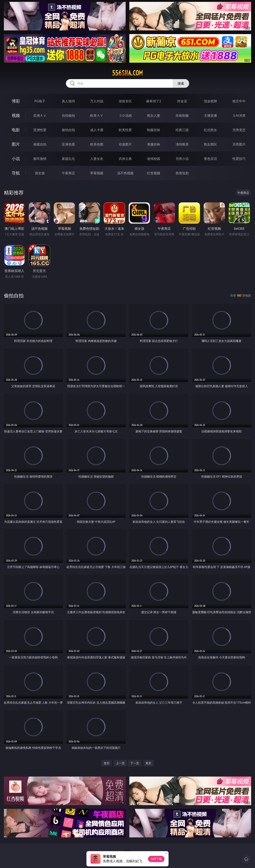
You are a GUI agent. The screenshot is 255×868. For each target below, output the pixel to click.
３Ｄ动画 (125, 115)
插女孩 (40, 173)
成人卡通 (97, 130)
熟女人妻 (154, 115)
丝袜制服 (182, 115)
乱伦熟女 (210, 130)
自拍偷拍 (68, 115)
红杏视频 (154, 173)
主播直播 (210, 115)
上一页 (120, 763)
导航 (16, 173)
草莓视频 (97, 173)
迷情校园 (154, 159)
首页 (107, 763)
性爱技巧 (239, 159)
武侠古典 (125, 159)
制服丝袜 (154, 130)
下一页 (135, 763)
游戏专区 (125, 101)
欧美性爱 (125, 130)
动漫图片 (125, 144)
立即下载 (156, 859)
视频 (16, 115)
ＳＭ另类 (239, 115)
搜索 (181, 83)
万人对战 (97, 101)
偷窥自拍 (40, 144)
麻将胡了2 (154, 101)
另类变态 (239, 130)
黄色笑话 (210, 159)
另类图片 (239, 144)
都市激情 (40, 159)
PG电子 (40, 101)
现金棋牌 (210, 101)
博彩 (16, 101)
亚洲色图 (68, 144)
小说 (16, 159)
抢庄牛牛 (239, 101)
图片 (16, 144)
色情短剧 (182, 173)
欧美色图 (97, 144)
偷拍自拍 (68, 130)
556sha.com (127, 73)
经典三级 (182, 130)
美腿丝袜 (154, 144)
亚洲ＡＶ (40, 115)
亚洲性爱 (40, 130)
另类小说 (182, 159)
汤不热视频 (125, 173)
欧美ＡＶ (97, 115)
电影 (16, 130)
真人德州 (68, 101)
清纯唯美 (182, 144)
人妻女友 (97, 159)
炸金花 (182, 101)
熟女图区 (210, 144)
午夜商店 (68, 173)
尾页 (148, 763)
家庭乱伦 (68, 159)
